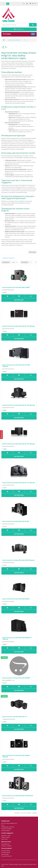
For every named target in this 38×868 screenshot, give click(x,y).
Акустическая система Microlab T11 (15, 717)
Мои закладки (5, 854)
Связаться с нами (6, 835)
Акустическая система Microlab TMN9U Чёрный (16, 756)
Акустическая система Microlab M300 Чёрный (18, 560)
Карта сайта (4, 839)
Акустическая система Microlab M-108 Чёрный (19, 405)
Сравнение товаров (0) (8, 258)
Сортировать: (6, 262)
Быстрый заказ (19, 300)
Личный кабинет (6, 851)
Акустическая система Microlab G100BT (16, 287)
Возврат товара (5, 837)
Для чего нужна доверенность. (9, 823)
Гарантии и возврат (7, 829)
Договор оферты (6, 831)
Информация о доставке (8, 827)
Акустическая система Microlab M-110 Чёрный (19, 483)
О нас (3, 825)
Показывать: (25, 262)
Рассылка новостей (6, 856)
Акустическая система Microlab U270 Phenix (18, 796)
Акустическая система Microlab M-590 (16, 521)
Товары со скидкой (6, 846)
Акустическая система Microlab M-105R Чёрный (16, 366)
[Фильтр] (1, 435)
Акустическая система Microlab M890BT (16, 678)
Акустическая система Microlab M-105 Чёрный (19, 326)
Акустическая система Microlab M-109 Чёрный (19, 444)
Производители (5, 844)
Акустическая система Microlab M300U (16, 599)
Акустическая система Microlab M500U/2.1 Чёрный (17, 638)
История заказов (6, 852)
